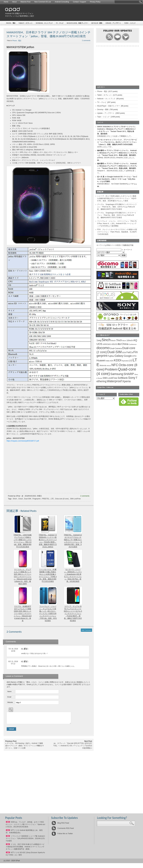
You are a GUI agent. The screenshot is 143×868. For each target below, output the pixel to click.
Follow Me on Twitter (62, 836)
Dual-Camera (116, 348)
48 (8, 855)
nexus (109, 366)
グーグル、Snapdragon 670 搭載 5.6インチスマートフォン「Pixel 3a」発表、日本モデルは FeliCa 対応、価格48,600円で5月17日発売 (117, 215)
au (119, 344)
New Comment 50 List (43, 2)
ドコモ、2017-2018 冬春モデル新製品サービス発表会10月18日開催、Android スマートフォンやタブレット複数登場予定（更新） (25, 849)
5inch (15, 499)
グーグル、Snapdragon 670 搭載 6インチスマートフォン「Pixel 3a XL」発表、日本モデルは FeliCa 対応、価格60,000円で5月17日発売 (117, 207)
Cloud (20, 499)
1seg (99, 340)
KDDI (118, 360)
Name (9, 691)
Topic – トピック (130, 23)
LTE (52, 499)
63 (8, 832)
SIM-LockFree (75, 499)
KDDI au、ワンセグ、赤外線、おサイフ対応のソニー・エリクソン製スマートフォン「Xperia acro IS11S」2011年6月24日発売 (25, 826)
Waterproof (114, 381)
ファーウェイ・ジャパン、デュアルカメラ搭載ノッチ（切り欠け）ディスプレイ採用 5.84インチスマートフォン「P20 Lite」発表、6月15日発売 (48, 614)
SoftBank (123, 378)
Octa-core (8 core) (62, 499)
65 (8, 824)
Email (9, 697)
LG (131, 361)
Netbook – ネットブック (44, 23)
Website (10, 702)
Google (128, 356)
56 (8, 838)
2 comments (86, 40)
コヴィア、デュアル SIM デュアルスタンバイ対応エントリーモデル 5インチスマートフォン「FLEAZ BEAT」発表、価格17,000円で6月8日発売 (73, 614)
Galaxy (119, 356)
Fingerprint (36, 499)
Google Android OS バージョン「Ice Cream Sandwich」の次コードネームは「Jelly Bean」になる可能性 (117, 179)
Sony (132, 378)
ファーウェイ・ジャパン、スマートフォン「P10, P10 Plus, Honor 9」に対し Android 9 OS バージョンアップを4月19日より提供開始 (117, 224)
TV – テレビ (60, 23)
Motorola (103, 366)
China (125, 344)
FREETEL (46, 499)
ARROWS (107, 344)
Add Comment (86, 630)
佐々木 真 (101, 177)
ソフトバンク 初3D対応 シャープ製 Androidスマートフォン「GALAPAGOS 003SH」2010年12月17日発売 (25, 841)
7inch (119, 340)
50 (8, 846)
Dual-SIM (28, 499)
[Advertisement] (88, 13)
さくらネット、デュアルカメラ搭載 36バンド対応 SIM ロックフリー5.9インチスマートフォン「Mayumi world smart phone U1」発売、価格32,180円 (23, 577)
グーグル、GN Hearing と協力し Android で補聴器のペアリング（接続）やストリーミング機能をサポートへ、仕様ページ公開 (25, 748)
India (108, 361)
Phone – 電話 (11, 23)
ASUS (114, 344)
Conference (133, 344)
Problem (111, 369)
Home (6, 2)
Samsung (117, 374)
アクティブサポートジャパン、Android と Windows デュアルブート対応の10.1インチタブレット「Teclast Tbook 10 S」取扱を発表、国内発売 (117, 153)
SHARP (129, 374)
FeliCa (130, 352)
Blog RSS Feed (60, 825)
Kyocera (125, 361)
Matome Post (25, 2)
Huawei (101, 360)
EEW (124, 353)
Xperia (126, 381)
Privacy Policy (95, 2)
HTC (134, 356)
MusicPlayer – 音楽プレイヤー (78, 23)
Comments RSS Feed (63, 830)
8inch (124, 341)
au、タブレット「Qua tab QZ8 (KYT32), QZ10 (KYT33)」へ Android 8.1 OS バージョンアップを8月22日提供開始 (73, 748)
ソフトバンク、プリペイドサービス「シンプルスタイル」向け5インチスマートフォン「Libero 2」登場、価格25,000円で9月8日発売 (117, 142)
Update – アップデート (113, 23)
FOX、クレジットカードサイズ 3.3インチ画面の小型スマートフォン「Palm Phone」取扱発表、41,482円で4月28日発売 (117, 232)
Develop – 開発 (97, 23)
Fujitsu (111, 356)
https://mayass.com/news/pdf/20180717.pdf (23, 441)
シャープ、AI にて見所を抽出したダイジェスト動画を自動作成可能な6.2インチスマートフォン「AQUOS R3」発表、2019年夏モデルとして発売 (117, 198)
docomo (103, 348)
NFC (115, 365)
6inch (113, 340)
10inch (130, 340)
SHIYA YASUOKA (104, 127)
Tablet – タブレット (26, 23)
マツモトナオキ (103, 140)
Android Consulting (62, 2)
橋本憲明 (101, 150)
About (14, 2)
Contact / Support (79, 2)
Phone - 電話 (17, 41)
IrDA (112, 361)
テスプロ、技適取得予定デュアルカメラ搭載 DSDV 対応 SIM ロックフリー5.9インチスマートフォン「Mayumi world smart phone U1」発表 (23, 614)
